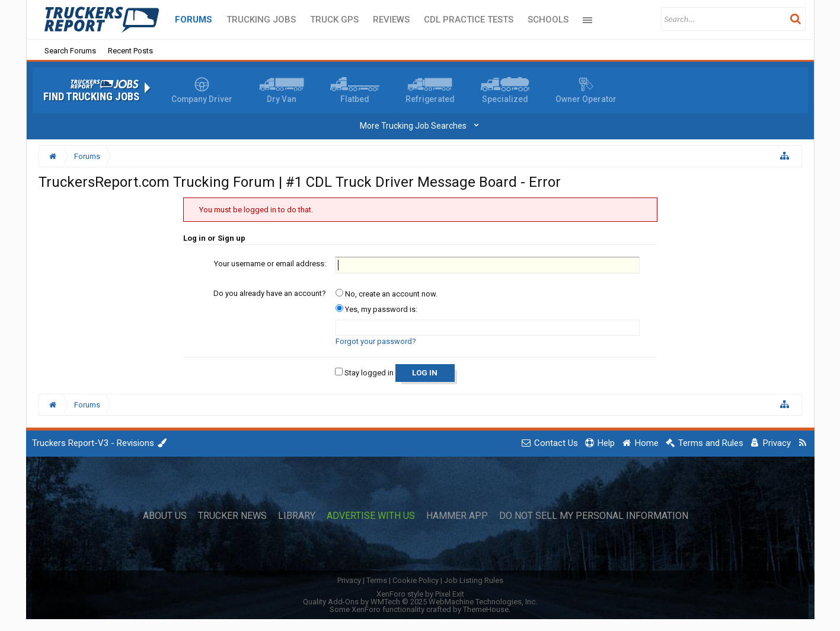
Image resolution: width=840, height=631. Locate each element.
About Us (165, 516)
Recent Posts (130, 51)
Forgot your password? (376, 341)
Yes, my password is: (376, 309)
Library (297, 516)
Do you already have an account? (270, 293)
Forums (194, 20)
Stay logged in (364, 373)
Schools (548, 20)
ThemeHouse (486, 609)
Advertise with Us (371, 516)
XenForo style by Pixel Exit (420, 594)
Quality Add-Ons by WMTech (420, 602)
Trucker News (232, 516)
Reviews (391, 20)
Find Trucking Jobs (91, 97)
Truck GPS (334, 20)
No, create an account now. (387, 294)
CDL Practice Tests (469, 20)
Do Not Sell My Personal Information (594, 516)
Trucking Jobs (261, 20)
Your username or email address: (270, 264)
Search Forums (70, 51)
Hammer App (457, 516)
